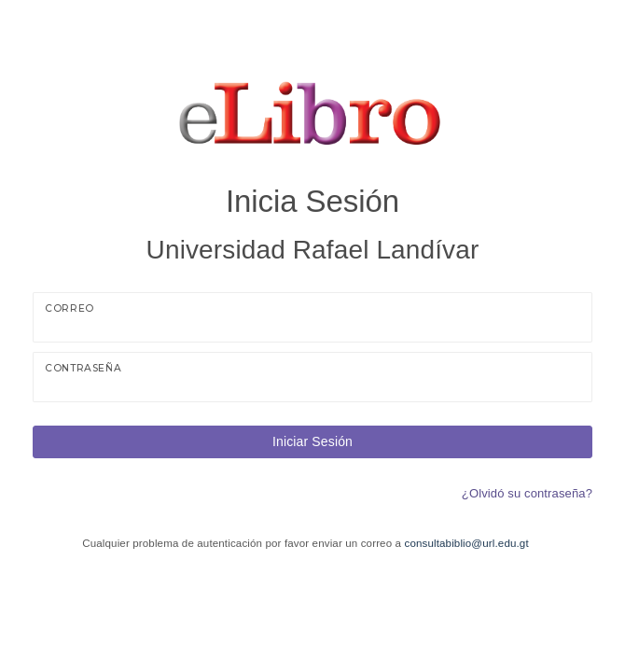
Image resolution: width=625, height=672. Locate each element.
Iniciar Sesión (312, 441)
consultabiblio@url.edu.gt (466, 543)
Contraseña (83, 368)
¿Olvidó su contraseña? (527, 493)
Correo (69, 308)
